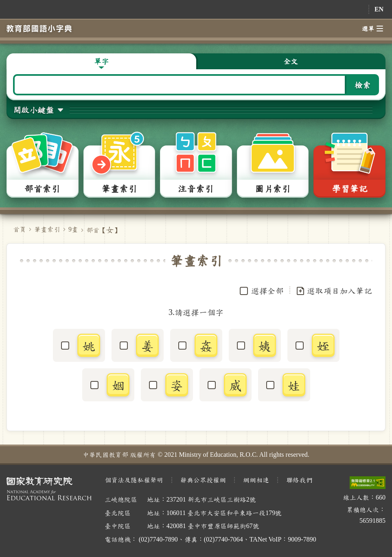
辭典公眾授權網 (203, 480)
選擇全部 (267, 291)
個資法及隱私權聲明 (134, 480)
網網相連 (256, 480)
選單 (372, 29)
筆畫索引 (47, 229)
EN (379, 9)
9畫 (73, 229)
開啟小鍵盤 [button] (33, 110)
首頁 (20, 229)
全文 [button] (291, 61)
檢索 (363, 85)
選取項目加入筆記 (334, 291)
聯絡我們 (299, 480)
